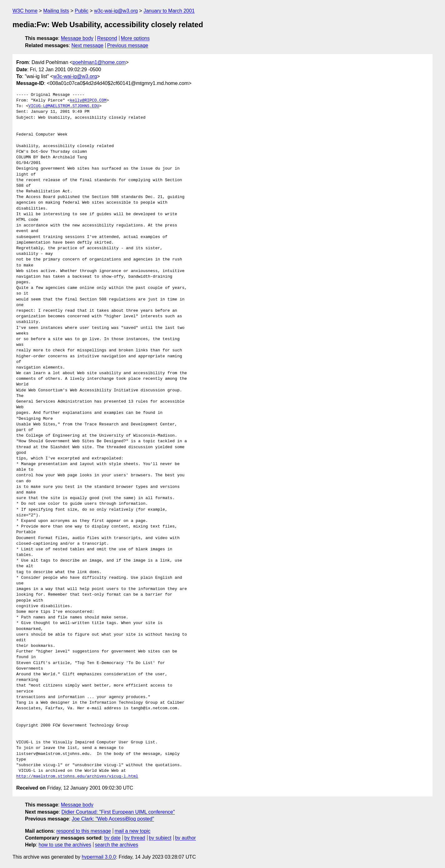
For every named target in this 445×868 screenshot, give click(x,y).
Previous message (128, 45)
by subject (160, 838)
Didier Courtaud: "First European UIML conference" (118, 812)
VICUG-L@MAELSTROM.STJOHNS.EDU (64, 106)
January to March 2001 (169, 11)
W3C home (25, 11)
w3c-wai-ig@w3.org (116, 11)
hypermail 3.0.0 (99, 857)
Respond (107, 38)
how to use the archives (65, 845)
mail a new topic (133, 831)
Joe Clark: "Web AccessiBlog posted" (113, 819)
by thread (135, 838)
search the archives (117, 845)
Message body (77, 38)
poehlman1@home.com (99, 62)
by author (185, 838)
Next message (87, 45)
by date (112, 838)
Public (82, 11)
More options (135, 38)
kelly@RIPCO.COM (88, 101)
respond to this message (83, 831)
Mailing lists (56, 11)
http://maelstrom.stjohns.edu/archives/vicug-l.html (77, 776)
